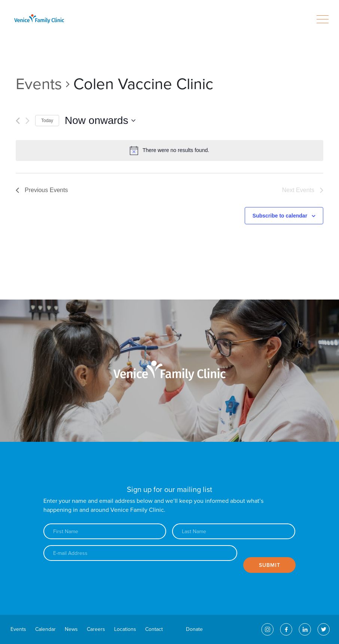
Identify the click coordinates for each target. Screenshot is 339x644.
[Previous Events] (18, 121)
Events (39, 84)
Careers (96, 629)
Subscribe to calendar (280, 216)
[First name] (105, 531)
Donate (194, 629)
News (71, 629)
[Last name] (234, 531)
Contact (154, 629)
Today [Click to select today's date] (47, 121)
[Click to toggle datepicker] (100, 121)
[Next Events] (28, 121)
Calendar (45, 629)
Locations (125, 629)
